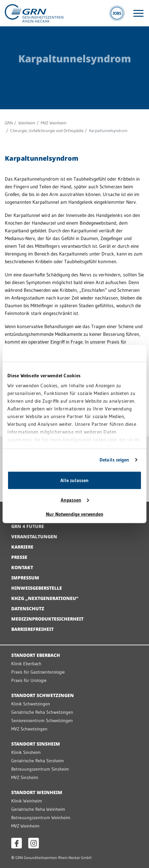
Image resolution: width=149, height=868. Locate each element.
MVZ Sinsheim (25, 777)
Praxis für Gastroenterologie (38, 672)
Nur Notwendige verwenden (75, 514)
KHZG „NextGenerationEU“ (45, 598)
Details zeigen (114, 460)
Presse (19, 557)
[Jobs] (117, 13)
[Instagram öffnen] (34, 843)
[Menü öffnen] (138, 13)
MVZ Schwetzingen (29, 729)
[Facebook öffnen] (17, 843)
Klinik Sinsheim (26, 752)
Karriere (22, 547)
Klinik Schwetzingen (31, 704)
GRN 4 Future (28, 526)
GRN (9, 123)
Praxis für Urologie (29, 680)
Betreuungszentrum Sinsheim (40, 769)
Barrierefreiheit (32, 629)
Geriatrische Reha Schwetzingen (42, 712)
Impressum (25, 578)
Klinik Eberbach (26, 664)
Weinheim (27, 123)
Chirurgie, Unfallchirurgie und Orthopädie (47, 130)
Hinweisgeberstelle (37, 588)
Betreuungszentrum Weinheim (41, 818)
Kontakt (22, 567)
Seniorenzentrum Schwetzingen (42, 720)
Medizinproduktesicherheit (47, 619)
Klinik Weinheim (27, 801)
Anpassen (75, 500)
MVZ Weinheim (54, 123)
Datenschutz (28, 608)
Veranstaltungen (34, 537)
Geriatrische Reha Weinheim (38, 809)
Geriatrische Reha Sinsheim (38, 761)
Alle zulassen (74, 480)
